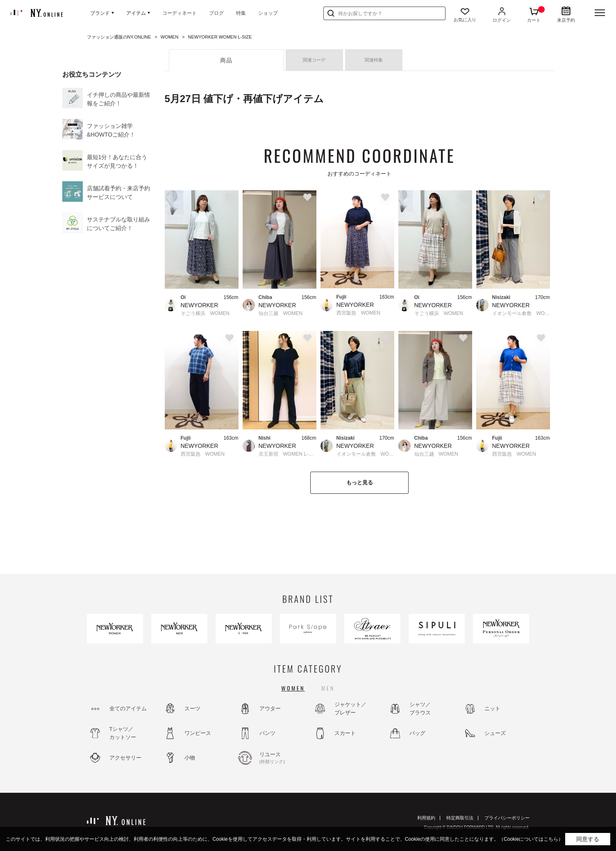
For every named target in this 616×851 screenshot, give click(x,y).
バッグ (417, 733)
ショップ (268, 13)
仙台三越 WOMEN (281, 313)
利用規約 (426, 818)
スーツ (192, 708)
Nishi (265, 438)
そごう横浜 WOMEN (205, 313)
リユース (282, 758)
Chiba (265, 297)
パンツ (267, 733)
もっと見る (360, 483)
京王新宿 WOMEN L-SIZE (288, 454)
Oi (183, 297)
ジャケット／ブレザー (350, 708)
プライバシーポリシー (507, 818)
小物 (190, 758)
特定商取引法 (460, 818)
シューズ (495, 733)
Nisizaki (501, 297)
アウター (270, 708)
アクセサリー (125, 758)
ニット (492, 708)
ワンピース (198, 733)
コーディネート (180, 13)
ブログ (216, 13)
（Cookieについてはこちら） (531, 839)
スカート (345, 733)
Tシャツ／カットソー (123, 733)
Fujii (342, 297)
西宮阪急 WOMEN (358, 313)
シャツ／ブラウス (420, 708)
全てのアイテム (128, 708)
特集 (241, 13)
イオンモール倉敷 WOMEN (521, 313)
